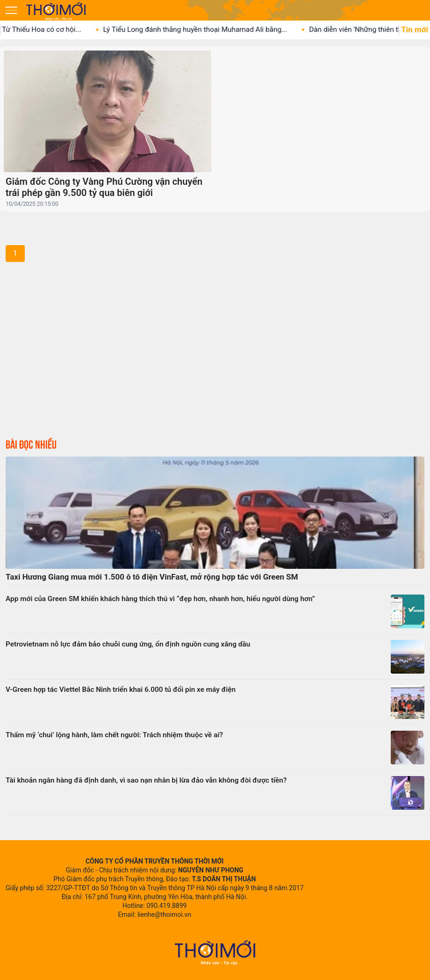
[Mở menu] (11, 10)
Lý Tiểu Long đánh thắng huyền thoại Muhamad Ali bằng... (201, 29)
